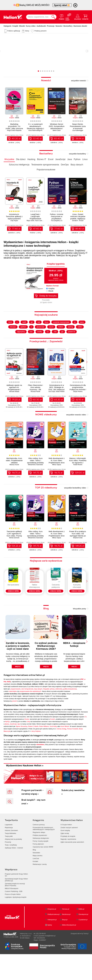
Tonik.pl (86, 954)
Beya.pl (65, 940)
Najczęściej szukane (46, 324)
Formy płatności (38, 864)
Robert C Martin (33, 746)
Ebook (51, 291)
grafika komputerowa (70, 709)
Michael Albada (14, 401)
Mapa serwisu (38, 876)
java (83, 331)
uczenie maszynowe (62, 331)
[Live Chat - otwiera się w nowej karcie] (69, 17)
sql (38, 331)
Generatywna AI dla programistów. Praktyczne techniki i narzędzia (78, 398)
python (22, 336)
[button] (87, 101)
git (31, 331)
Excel (51, 159)
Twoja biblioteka (10, 853)
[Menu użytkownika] (78, 17)
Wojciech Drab (78, 547)
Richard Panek (35, 401)
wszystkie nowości (79, 81)
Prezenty (8, 862)
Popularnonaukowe (46, 170)
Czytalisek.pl (83, 940)
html (9, 331)
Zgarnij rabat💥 (62, 5)
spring (72, 336)
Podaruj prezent (40, 31)
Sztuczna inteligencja (19, 165)
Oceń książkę (65, 850)
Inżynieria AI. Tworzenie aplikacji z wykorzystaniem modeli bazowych (14, 218)
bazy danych (38, 709)
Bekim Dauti (57, 130)
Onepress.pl (52, 929)
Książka (51, 289)
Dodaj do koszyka (48, 296)
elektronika (59, 709)
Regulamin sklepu (39, 852)
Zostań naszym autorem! (69, 848)
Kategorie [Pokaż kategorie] (8, 26)
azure (52, 336)
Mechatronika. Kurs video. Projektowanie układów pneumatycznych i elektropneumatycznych (14, 472)
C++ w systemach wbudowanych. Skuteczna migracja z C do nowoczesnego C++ (35, 128)
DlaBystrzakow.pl (54, 934)
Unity (28, 742)
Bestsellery (68, 26)
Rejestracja (9, 848)
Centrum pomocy (39, 845)
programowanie (16, 709)
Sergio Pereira (78, 401)
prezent (15, 721)
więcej (18, 687)
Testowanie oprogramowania (45, 165)
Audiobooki (41, 26)
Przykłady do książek (68, 856)
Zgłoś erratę (65, 853)
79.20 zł (16, 409)
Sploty (50, 945)
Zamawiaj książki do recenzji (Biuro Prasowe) (15, 905)
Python (77, 159)
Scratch (53, 739)
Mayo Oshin (31, 221)
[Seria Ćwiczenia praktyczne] (56, 591)
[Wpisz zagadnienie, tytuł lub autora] (38, 17)
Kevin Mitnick (65, 746)
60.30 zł (37, 409)
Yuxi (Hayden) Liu (57, 221)
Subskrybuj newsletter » (73, 812)
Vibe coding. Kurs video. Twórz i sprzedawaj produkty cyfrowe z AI (35, 471)
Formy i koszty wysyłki (40, 861)
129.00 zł (80, 482)
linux (46, 331)
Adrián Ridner (60, 401)
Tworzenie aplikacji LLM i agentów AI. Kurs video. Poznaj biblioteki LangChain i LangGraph (14, 545)
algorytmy (20, 341)
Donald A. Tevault (78, 221)
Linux (85, 159)
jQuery (7, 744)
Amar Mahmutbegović (35, 130)
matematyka (13, 711)
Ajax (19, 744)
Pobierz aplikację (14, 31)
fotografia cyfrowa (49, 709)
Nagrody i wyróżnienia (68, 859)
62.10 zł (80, 409)
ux (48, 341)
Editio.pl (81, 929)
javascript (40, 336)
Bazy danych (77, 165)
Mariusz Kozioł (14, 474)
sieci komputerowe (27, 709)
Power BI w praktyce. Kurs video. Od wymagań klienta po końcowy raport (78, 544)
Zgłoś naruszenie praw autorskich (72, 862)
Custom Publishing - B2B (14, 911)
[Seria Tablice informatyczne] (34, 591)
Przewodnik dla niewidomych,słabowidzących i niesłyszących (44, 849)
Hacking (31, 159)
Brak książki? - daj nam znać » (33, 822)
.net (55, 341)
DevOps (65, 165)
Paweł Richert (78, 474)
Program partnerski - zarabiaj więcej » (32, 812)
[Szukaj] (53, 17)
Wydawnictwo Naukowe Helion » (25, 786)
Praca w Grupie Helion (13, 914)
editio (81, 336)
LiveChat (36, 879)
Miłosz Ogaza (57, 474)
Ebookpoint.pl (83, 934)
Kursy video (31, 26)
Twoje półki (9, 856)
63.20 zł (58, 409)
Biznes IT (42, 159)
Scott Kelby (53, 746)
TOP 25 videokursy (46, 497)
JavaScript (60, 159)
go (63, 341)
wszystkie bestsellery (77, 154)
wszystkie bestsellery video (75, 497)
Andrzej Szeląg (61, 749)
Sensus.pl (66, 929)
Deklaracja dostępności (41, 858)
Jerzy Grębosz (36, 751)
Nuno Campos (40, 221)
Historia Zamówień (11, 850)
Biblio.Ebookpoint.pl (69, 945)
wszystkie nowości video (76, 424)
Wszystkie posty (79, 629)
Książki (15, 26)
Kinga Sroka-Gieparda (14, 130)
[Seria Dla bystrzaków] (13, 591)
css (31, 341)
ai (76, 331)
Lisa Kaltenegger (78, 130)
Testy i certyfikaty (11, 865)
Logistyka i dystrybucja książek (16, 917)
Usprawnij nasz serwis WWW (43, 867)
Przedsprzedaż (38, 351)
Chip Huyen (14, 221)
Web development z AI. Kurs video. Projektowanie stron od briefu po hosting (57, 471)
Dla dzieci (21, 159)
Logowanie (9, 845)
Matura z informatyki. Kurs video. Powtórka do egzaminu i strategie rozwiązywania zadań (78, 472)
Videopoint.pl (52, 940)
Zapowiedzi (56, 351)
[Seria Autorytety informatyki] (77, 591)
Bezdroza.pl (66, 934)
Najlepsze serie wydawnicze (46, 570)
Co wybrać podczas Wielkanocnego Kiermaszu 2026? (46, 666)
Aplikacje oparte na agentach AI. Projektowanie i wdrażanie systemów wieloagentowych (14, 399)
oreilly (39, 341)
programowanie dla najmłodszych (30, 711)
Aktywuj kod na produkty (13, 859)
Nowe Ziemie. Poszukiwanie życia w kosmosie (78, 126)
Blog (46, 629)
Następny (87, 51)
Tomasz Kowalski (73, 749)
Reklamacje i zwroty (40, 884)
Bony (27, 31)
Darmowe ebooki (80, 26)
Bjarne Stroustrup (22, 746)
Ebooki (22, 26)
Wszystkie (9, 159)
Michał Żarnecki (14, 547)
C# (86, 737)
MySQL (8, 742)
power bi (72, 341)
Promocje (51, 26)
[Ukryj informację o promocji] (75, 5)
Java (70, 159)
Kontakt (35, 881)
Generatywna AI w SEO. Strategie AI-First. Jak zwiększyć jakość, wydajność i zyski (57, 399)
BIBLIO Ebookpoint (12, 909)
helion (61, 336)
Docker (27, 739)
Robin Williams (44, 746)
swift (23, 331)
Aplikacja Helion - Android (14, 868)
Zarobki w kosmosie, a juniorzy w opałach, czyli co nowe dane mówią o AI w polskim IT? (18, 669)
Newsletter (36, 873)
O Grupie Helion (66, 845)
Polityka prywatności (40, 855)
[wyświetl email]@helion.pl (47, 956)
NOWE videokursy (46, 424)
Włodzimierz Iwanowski (35, 474)
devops (12, 336)
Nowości (59, 26)
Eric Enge (52, 401)
